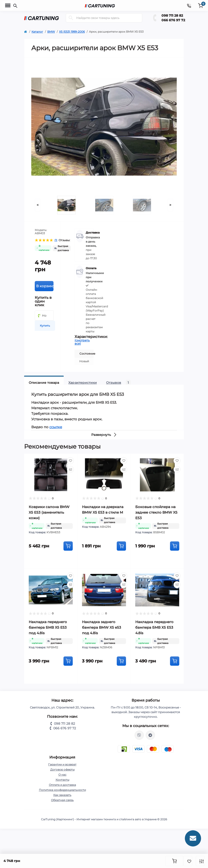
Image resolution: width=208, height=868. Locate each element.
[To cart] (68, 546)
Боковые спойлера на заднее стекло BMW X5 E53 (156, 512)
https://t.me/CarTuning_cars (150, 735)
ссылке (56, 427)
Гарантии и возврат (62, 764)
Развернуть (104, 435)
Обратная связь (62, 800)
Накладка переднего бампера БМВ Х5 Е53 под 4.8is (48, 627)
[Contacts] (189, 5)
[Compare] (70, 469)
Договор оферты (62, 770)
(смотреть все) (82, 342)
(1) (56, 240)
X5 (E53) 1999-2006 (72, 32)
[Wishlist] (70, 461)
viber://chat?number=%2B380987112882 (139, 735)
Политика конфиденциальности (62, 790)
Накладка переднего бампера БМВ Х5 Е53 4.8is (154, 627)
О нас (62, 775)
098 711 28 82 (172, 16)
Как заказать (62, 795)
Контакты (62, 780)
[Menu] (8, 6)
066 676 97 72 (173, 20)
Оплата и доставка (62, 785)
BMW (51, 32)
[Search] (71, 18)
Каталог (37, 32)
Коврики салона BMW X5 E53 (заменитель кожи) (49, 512)
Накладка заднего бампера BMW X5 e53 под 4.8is (102, 627)
